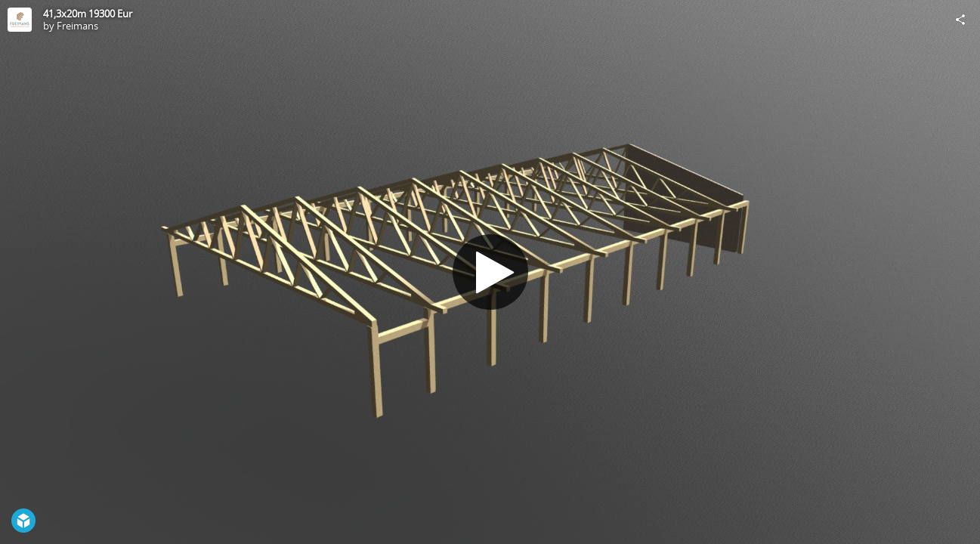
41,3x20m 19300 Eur (88, 14)
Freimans (77, 26)
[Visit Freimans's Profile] (20, 20)
